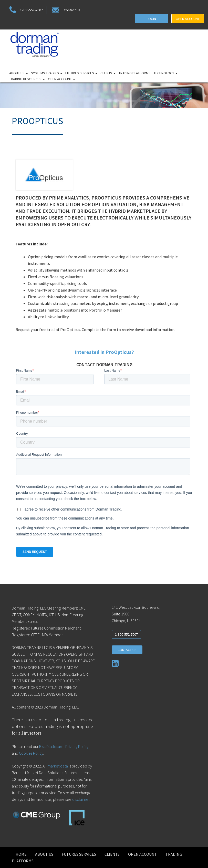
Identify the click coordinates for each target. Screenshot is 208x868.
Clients (108, 73)
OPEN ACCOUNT (188, 19)
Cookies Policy (31, 753)
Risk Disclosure (51, 746)
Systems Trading (47, 73)
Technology (166, 73)
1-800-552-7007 (25, 10)
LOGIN (151, 19)
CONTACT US (127, 650)
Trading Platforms (135, 73)
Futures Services (81, 73)
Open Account (61, 79)
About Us (19, 73)
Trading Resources (27, 79)
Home (21, 854)
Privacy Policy (77, 746)
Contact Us (66, 10)
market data (58, 766)
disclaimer (81, 799)
